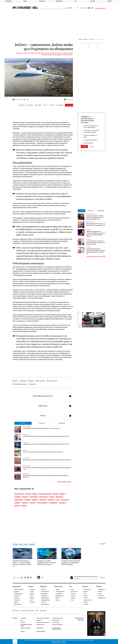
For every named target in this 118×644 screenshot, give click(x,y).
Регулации (25, 434)
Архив (92, 147)
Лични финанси (45, 592)
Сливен (17, 503)
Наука (72, 589)
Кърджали (34, 497)
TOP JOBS (86, 604)
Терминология (101, 589)
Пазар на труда (18, 604)
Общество (42, 1)
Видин (56, 494)
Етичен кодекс (56, 622)
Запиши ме (103, 578)
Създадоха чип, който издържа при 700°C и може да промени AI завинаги (47, 563)
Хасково (62, 503)
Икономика (8, 1)
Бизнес (25, 1)
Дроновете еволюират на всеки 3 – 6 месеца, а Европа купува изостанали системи (22, 563)
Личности (73, 596)
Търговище (53, 503)
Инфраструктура (26, 474)
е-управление (59, 594)
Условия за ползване (57, 625)
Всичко (99, 586)
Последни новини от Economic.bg (96, 256)
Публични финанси (27, 427)
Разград (51, 500)
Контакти (23, 622)
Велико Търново (45, 494)
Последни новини (100, 8)
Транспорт (17, 598)
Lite (76, 1)
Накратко (100, 592)
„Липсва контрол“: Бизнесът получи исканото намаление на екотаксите (46, 436)
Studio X (64, 642)
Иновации (32, 594)
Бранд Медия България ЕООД (26, 625)
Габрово (17, 497)
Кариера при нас (40, 625)
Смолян (25, 503)
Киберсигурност (60, 596)
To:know (100, 594)
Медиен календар (41, 631)
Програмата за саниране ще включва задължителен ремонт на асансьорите (47, 460)
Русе (57, 500)
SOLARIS (86, 602)
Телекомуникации (60, 592)
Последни (23, 423)
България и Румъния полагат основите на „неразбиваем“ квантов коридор (71, 563)
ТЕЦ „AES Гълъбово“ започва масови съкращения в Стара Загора (43, 452)
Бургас (28, 494)
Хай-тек (92, 39)
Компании (25, 450)
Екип (22, 620)
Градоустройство (26, 458)
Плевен (35, 500)
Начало (80, 39)
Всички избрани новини (64, 482)
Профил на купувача (26, 628)
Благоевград (19, 494)
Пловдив (43, 500)
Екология (43, 602)
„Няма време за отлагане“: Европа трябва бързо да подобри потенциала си (46, 444)
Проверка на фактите (57, 618)
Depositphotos (63, 643)
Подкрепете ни (40, 628)
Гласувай (84, 147)
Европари (17, 592)
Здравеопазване (45, 598)
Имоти (31, 600)
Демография (44, 594)
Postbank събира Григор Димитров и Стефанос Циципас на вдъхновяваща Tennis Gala (96, 251)
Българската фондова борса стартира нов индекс (93, 325)
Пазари (32, 596)
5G (38, 611)
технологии (17, 611)
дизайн (32, 381)
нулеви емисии (53, 381)
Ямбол (24, 505)
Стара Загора (42, 503)
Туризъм (16, 602)
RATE (85, 594)
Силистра (65, 500)
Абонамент (39, 620)
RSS (40, 578)
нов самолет (41, 381)
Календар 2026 (87, 589)
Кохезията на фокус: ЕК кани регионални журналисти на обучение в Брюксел (95, 217)
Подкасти (86, 592)
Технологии (59, 1)
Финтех (58, 600)
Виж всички (102, 544)
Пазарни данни (102, 598)
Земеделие (17, 600)
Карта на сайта (56, 620)
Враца (62, 494)
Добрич (25, 497)
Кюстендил (44, 497)
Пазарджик (18, 500)
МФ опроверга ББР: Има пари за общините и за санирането (42, 428)
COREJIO (86, 596)
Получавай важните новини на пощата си (86, 577)
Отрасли (32, 592)
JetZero (16, 381)
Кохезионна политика (91, 214)
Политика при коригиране (43, 622)
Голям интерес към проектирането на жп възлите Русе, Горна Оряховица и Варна (46, 476)
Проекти (93, 1)
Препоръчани (62, 423)
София (32, 503)
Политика (25, 442)
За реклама (24, 618)
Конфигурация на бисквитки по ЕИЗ (57, 629)
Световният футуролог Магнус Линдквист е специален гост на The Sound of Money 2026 (96, 234)
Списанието (101, 596)
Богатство (73, 594)
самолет (33, 384)
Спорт (72, 600)
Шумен (17, 505)
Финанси (89, 322)
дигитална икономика (28, 611)
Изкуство (73, 598)
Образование (44, 596)
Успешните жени (88, 600)
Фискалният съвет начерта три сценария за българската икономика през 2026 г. (47, 468)
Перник (27, 500)
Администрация (45, 604)
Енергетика (17, 596)
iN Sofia (85, 598)
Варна (35, 494)
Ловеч (52, 497)
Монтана (59, 497)
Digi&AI (57, 589)
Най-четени (42, 423)
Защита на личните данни (43, 618)
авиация (24, 381)
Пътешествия (74, 592)
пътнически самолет (21, 384)
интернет (44, 611)
